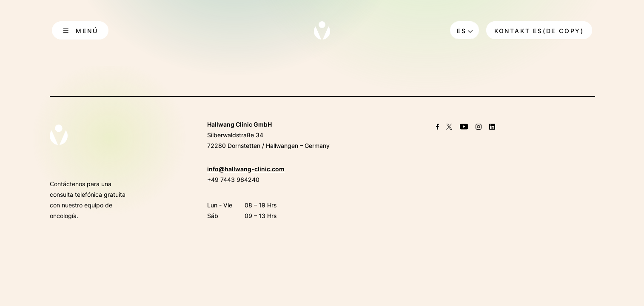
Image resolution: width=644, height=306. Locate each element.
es (462, 31)
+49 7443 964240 (233, 180)
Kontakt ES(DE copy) (539, 31)
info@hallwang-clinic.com (246, 169)
